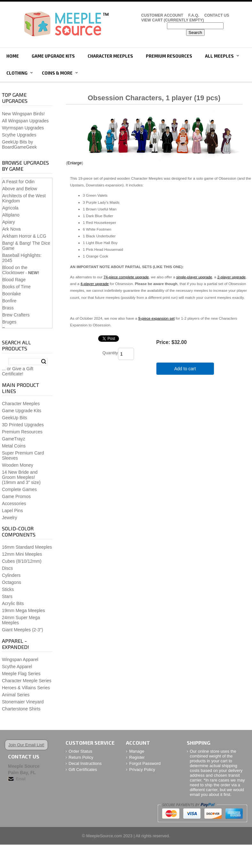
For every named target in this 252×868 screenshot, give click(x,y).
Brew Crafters (16, 315)
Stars (7, 596)
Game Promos (16, 496)
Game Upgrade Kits (53, 56)
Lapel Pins (12, 511)
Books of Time (16, 287)
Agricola (10, 208)
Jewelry (9, 518)
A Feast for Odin (18, 182)
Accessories (14, 504)
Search (44, 362)
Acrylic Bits (13, 603)
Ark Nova (12, 229)
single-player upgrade (194, 277)
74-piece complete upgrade (126, 277)
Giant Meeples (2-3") (23, 630)
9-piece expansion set (156, 318)
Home (13, 56)
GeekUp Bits (15, 418)
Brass (8, 308)
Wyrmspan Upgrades (23, 128)
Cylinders (11, 575)
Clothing (17, 73)
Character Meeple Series (27, 681)
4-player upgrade (95, 284)
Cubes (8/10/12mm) (22, 561)
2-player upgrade (232, 277)
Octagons (12, 582)
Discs (7, 568)
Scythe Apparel (17, 667)
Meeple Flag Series (21, 674)
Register (137, 757)
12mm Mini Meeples (22, 554)
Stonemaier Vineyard (23, 702)
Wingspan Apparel (20, 659)
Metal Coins (14, 446)
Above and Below (20, 189)
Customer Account (162, 15)
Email (21, 779)
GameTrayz (14, 439)
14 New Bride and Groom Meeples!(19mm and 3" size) (21, 477)
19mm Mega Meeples (24, 610)
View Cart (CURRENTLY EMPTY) (172, 20)
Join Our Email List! (26, 745)
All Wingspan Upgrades (25, 121)
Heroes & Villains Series (26, 688)
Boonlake (12, 294)
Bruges (9, 322)
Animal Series (16, 695)
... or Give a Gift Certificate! (18, 371)
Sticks (8, 589)
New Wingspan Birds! (23, 114)
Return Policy (81, 757)
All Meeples (219, 56)
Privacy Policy (142, 770)
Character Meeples (110, 56)
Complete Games (19, 489)
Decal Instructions (85, 763)
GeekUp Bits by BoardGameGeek (19, 144)
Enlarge (75, 163)
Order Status (81, 751)
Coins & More (57, 73)
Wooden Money (18, 465)
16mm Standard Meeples (27, 547)
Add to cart (185, 369)
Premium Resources (169, 56)
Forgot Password (145, 763)
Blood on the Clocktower (15, 270)
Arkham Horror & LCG (24, 236)
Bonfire (9, 301)
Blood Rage (14, 280)
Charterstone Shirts (21, 709)
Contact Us (217, 15)
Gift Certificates (83, 770)
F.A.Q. (194, 15)
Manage (137, 751)
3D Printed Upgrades (23, 425)
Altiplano (11, 215)
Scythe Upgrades (19, 135)
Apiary (9, 222)
